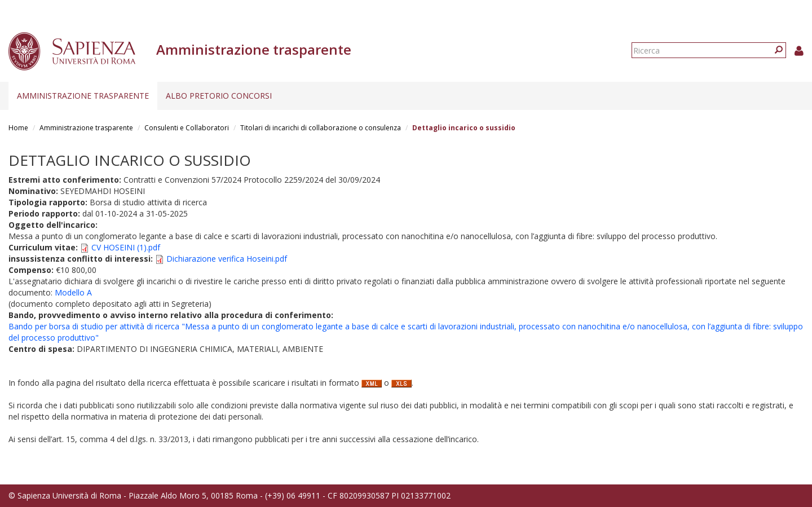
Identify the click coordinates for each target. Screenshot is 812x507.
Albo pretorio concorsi (219, 96)
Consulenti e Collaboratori (187, 128)
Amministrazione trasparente (83, 96)
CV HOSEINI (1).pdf (126, 247)
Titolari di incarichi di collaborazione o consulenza (321, 128)
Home (18, 128)
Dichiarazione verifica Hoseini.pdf (227, 259)
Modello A (73, 292)
